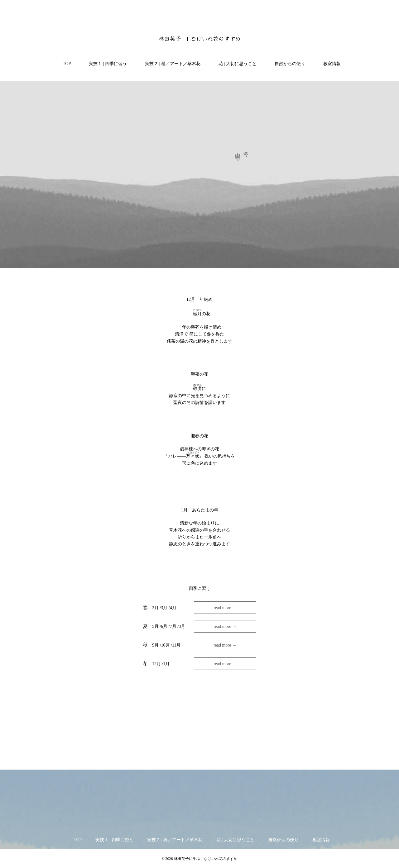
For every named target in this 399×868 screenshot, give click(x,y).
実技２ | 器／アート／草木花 (171, 64)
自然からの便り (288, 64)
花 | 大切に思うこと (235, 64)
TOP (65, 64)
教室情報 (330, 64)
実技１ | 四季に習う (106, 64)
